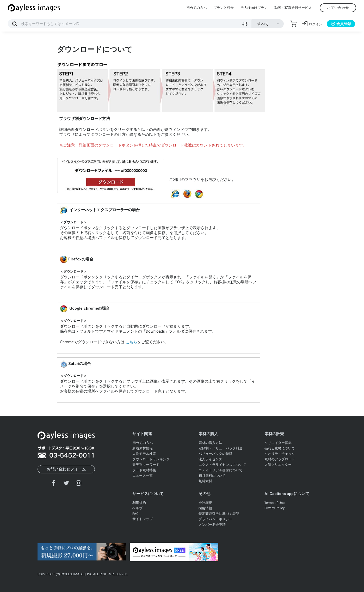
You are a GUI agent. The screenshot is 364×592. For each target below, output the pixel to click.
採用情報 (205, 508)
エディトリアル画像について (221, 470)
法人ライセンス (210, 459)
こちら (131, 342)
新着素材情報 (143, 448)
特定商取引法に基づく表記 (219, 514)
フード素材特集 (144, 470)
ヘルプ (137, 508)
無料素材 (205, 481)
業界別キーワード (146, 465)
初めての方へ (196, 8)
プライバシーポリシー (215, 519)
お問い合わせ (338, 8)
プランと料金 (224, 8)
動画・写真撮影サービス (293, 8)
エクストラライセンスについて (222, 465)
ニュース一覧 (143, 476)
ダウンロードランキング (151, 459)
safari (211, 194)
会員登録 (341, 24)
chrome (199, 194)
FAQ (135, 514)
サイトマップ (143, 519)
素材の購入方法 (210, 443)
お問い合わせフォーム (66, 469)
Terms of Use (274, 503)
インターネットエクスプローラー (175, 194)
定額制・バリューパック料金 (221, 448)
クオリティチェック (280, 454)
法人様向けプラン (254, 8)
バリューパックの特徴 (215, 454)
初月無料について (212, 476)
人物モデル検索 (144, 454)
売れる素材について (280, 448)
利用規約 (139, 503)
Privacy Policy (274, 508)
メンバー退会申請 (212, 525)
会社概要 (205, 503)
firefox (187, 194)
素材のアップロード (280, 459)
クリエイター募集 (278, 443)
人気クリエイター (278, 465)
